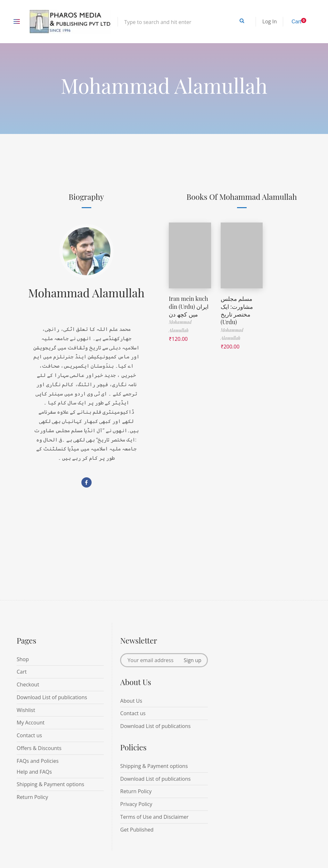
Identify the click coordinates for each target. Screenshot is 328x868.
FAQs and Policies (38, 761)
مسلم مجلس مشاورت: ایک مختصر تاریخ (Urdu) (237, 309)
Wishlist (26, 710)
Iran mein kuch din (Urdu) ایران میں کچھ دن (189, 306)
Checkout (28, 684)
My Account (31, 723)
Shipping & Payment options (50, 784)
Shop (23, 659)
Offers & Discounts (39, 748)
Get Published (137, 830)
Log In (270, 21)
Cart (22, 672)
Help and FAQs (34, 772)
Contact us (29, 735)
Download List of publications (52, 697)
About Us (131, 701)
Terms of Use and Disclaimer (154, 817)
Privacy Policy (136, 804)
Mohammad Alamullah (86, 293)
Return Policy (32, 797)
